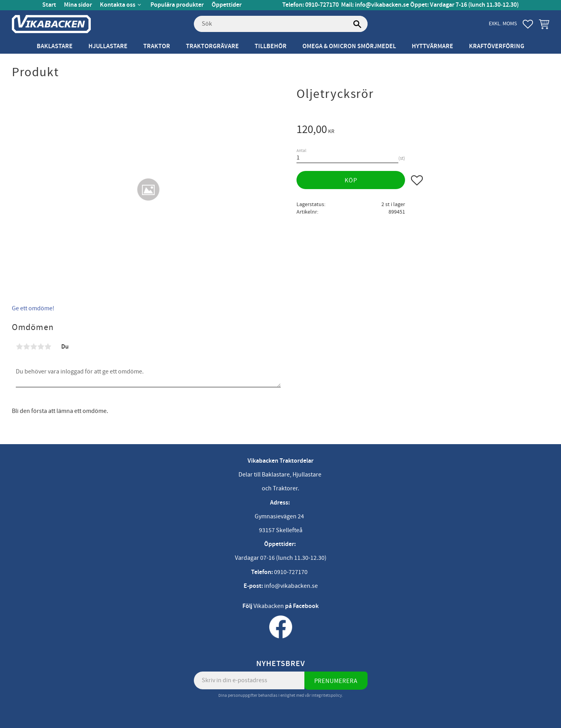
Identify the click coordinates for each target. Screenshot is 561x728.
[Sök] (358, 24)
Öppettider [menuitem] (227, 5)
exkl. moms (503, 23)
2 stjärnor (26, 347)
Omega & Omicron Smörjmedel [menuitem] (349, 46)
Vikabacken (269, 606)
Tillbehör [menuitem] (271, 46)
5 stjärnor (48, 347)
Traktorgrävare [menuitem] (212, 46)
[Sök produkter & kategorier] (281, 24)
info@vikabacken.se (382, 5)
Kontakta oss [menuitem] (118, 5)
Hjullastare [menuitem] (108, 46)
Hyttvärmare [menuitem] (432, 46)
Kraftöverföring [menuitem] (497, 46)
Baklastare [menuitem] (55, 46)
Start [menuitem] (49, 5)
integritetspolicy (327, 695)
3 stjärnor (34, 347)
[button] (528, 24)
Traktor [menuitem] (157, 46)
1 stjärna (19, 347)
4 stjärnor (41, 347)
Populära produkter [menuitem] (177, 5)
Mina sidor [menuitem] (78, 5)
